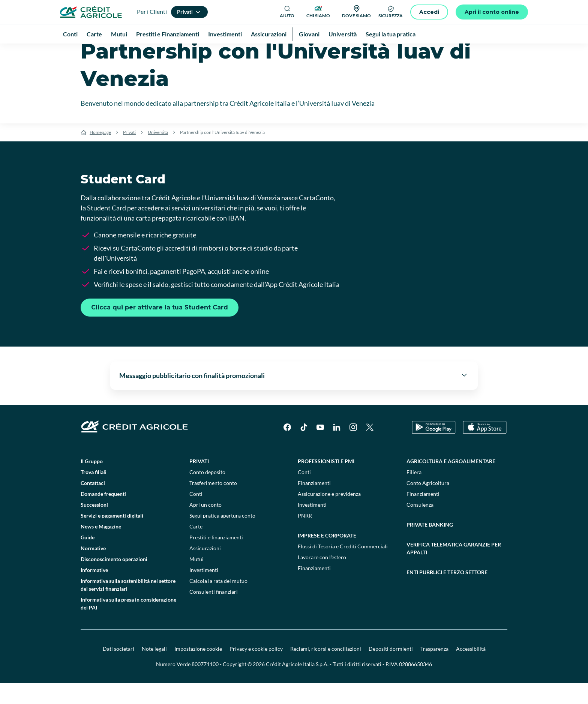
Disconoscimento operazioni (114, 580)
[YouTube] (320, 448)
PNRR (305, 537)
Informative (94, 591)
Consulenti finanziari (214, 613)
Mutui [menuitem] (119, 34)
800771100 (205, 685)
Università (158, 153)
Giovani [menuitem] (309, 34)
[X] (370, 448)
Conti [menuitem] (70, 34)
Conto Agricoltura (428, 504)
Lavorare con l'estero (322, 578)
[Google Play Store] (434, 448)
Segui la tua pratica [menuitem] (391, 34)
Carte (196, 547)
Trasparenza (434, 670)
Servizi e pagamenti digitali (112, 537)
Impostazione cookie (198, 670)
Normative (93, 569)
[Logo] (91, 12)
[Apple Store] (485, 448)
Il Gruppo (92, 482)
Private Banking (430, 546)
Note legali (154, 670)
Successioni (94, 526)
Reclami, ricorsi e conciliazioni (326, 670)
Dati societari (118, 670)
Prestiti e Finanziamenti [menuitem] (168, 34)
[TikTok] (304, 448)
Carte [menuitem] (94, 34)
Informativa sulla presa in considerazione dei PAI (128, 624)
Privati (129, 153)
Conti (196, 515)
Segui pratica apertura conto (222, 537)
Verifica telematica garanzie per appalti (454, 569)
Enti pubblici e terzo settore (447, 593)
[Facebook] (287, 448)
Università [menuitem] (343, 34)
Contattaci (93, 504)
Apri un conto (205, 526)
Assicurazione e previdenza (329, 515)
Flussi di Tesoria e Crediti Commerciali (343, 567)
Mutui (196, 580)
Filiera (414, 493)
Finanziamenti (314, 504)
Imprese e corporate (327, 556)
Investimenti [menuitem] (225, 34)
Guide (88, 558)
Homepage (100, 153)
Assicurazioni (205, 569)
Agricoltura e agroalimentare (451, 482)
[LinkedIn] (337, 448)
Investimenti (204, 591)
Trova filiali (94, 493)
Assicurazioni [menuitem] (269, 34)
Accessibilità (471, 670)
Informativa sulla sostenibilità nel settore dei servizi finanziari (128, 606)
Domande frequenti (103, 515)
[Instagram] (353, 448)
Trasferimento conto (213, 504)
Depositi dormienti (391, 670)
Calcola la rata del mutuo (218, 602)
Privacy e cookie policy (256, 670)
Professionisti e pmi (326, 482)
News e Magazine (101, 547)
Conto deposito (207, 493)
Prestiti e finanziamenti (216, 558)
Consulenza (420, 526)
